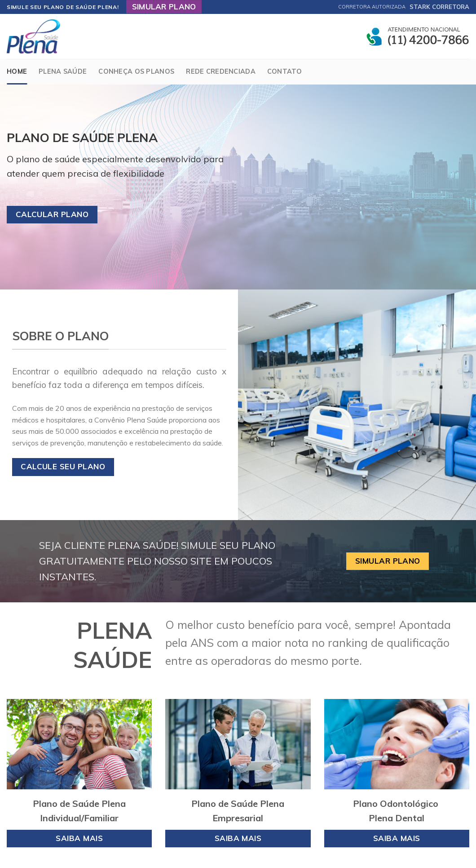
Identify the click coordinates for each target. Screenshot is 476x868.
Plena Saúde (63, 71)
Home (17, 71)
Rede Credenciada (221, 71)
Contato (284, 71)
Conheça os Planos (136, 71)
